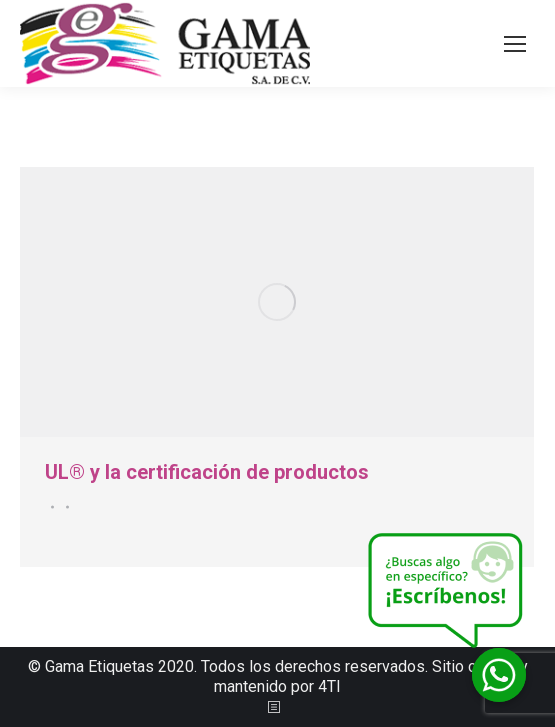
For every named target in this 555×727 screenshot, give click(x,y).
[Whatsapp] (499, 675)
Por (64, 507)
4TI (329, 686)
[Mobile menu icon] (515, 44)
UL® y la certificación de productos (207, 472)
